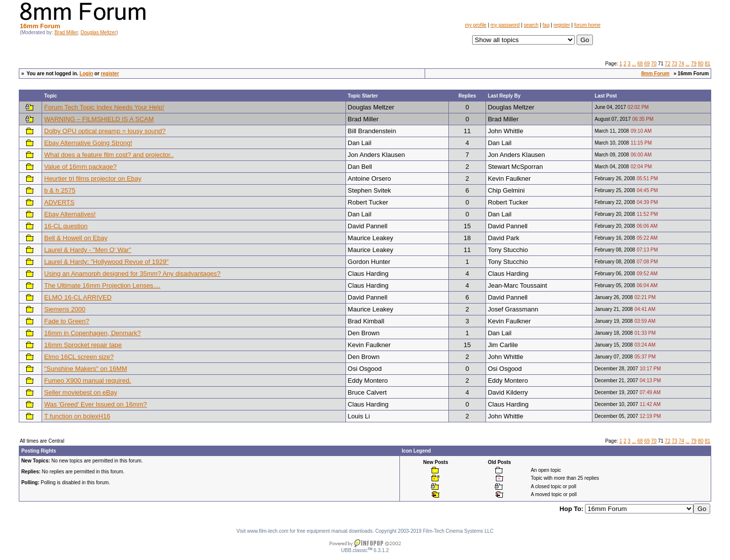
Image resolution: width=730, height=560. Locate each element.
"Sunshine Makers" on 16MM (85, 369)
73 (674, 64)
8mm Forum (655, 74)
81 (707, 64)
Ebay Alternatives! (70, 214)
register (561, 25)
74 (681, 64)
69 (647, 64)
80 (701, 64)
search (531, 25)
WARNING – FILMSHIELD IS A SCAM (99, 119)
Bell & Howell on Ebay (76, 238)
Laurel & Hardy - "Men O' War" (88, 250)
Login (86, 74)
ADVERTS (59, 202)
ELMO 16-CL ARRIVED (78, 297)
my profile (476, 25)
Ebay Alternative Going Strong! (88, 143)
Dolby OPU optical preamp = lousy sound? (105, 131)
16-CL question (66, 226)
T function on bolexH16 (77, 416)
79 (694, 64)
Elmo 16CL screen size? (79, 357)
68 (640, 64)
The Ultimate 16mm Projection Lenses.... (102, 285)
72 (667, 64)
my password (505, 25)
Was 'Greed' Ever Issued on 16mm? (96, 404)
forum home (587, 25)
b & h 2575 (60, 190)
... (634, 64)
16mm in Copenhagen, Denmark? (92, 333)
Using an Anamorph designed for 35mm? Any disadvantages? (132, 274)
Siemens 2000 (65, 309)
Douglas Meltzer (98, 32)
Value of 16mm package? (80, 167)
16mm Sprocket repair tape (83, 345)
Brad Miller (66, 32)
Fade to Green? (67, 321)
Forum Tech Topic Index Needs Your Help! (104, 107)
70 (654, 64)
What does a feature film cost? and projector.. (109, 155)
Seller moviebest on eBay (80, 392)
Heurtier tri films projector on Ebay (93, 178)
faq (546, 25)
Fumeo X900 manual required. (88, 381)
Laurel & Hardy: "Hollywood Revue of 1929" (106, 262)
